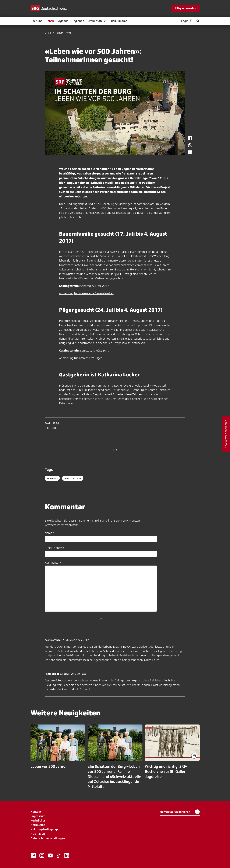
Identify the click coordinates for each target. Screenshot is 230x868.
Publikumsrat (118, 21)
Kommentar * (53, 563)
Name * (49, 533)
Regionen (78, 21)
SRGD (60, 33)
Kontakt (36, 812)
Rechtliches (38, 820)
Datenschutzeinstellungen (48, 838)
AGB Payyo (38, 834)
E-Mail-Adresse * (55, 548)
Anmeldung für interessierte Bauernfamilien (86, 293)
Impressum (38, 816)
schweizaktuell (73, 478)
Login (187, 21)
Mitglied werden (185, 8)
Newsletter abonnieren (180, 812)
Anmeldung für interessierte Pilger (80, 358)
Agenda (63, 21)
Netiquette (38, 825)
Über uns (36, 21)
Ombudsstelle (97, 21)
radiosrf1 (52, 478)
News (68, 33)
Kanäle (50, 21)
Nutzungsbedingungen (45, 829)
